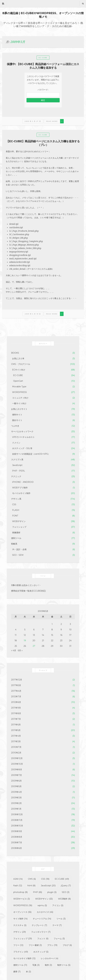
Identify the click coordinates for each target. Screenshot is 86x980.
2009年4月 (17, 792)
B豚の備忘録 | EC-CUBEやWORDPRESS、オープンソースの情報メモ (43, 15)
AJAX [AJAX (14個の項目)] (18, 879)
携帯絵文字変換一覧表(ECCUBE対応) (28, 591)
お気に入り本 (18, 358)
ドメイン (16, 443)
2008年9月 (17, 831)
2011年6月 (16, 725)
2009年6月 (16, 781)
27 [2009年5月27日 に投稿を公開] (34, 646)
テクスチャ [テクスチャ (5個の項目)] (20, 925)
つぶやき (15, 426)
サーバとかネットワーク (22, 431)
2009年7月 (17, 775)
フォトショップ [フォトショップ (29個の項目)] (23, 939)
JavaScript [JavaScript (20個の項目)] (48, 886)
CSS (14, 504)
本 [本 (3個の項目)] (28, 972)
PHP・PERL (19, 471)
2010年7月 (16, 747)
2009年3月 (16, 798)
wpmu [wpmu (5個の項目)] (42, 905)
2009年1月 (16, 809)
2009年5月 (16, 786)
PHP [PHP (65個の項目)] (37, 892)
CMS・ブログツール (21, 364)
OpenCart (18, 381)
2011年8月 (16, 713)
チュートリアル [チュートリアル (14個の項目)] (42, 919)
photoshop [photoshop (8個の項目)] (20, 892)
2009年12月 (17, 758)
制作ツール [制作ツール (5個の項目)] (64, 965)
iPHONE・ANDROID (23, 482)
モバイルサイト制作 (21, 493)
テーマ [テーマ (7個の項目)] (57, 925)
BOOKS (15, 353)
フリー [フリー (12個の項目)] (18, 945)
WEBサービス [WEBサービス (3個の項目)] (22, 899)
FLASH (16, 510)
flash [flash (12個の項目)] (18, 886)
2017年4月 (16, 691)
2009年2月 (16, 803)
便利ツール (16, 538)
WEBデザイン (19, 521)
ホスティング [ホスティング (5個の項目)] (41, 952)
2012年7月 (16, 697)
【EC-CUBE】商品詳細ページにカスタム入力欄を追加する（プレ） (43, 143)
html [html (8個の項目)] (31, 886)
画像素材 (16, 533)
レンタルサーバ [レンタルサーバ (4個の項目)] (50, 958)
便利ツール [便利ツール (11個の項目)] (20, 965)
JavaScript (17, 465)
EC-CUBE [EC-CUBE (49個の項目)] (62, 879)
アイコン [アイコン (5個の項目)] (58, 905)
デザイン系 (16, 499)
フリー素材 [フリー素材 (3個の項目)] (35, 945)
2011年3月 (16, 741)
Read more (52, 121)
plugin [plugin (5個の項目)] (52, 892)
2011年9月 (16, 708)
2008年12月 (17, 814)
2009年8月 (17, 770)
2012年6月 (16, 702)
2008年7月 (17, 843)
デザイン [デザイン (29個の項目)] (20, 932)
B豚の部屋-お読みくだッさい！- (26, 585)
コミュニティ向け (20, 398)
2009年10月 (17, 764)
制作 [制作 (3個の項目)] (48, 965)
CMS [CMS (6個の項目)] (32, 879)
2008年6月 (17, 848)
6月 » (20, 650)
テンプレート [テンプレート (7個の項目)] (39, 925)
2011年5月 (16, 730)
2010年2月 (16, 753)
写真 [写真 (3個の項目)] (36, 965)
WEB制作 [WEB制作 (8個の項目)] (64, 899)
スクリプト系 (17, 460)
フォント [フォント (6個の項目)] (43, 939)
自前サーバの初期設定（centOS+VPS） (31, 454)
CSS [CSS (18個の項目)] (45, 879)
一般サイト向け (19, 403)
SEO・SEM (18, 555)
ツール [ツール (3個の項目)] (61, 919)
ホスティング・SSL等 (22, 448)
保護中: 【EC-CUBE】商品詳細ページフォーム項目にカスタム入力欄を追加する (43, 66)
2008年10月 (17, 826)
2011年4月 (16, 736)
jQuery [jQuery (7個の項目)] (66, 886)
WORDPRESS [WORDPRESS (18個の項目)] (23, 905)
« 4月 (14, 650)
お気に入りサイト (19, 409)
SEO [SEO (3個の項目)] (66, 892)
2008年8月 (17, 837)
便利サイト (17, 415)
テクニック (16, 476)
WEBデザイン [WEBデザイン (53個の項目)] (44, 899)
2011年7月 (16, 719)
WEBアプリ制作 (20, 488)
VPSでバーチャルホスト (23, 437)
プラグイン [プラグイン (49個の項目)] (21, 952)
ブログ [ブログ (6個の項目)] (67, 945)
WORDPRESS (19, 392)
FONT (15, 516)
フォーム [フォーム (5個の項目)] (59, 939)
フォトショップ (19, 527)
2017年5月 (16, 685)
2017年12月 (17, 680)
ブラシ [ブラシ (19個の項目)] (52, 945)
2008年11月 (17, 820)
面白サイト (17, 420)
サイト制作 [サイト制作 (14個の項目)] (20, 919)
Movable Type (19, 387)
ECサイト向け (19, 370)
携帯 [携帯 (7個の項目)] (17, 972)
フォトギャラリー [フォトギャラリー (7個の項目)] (41, 932)
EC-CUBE (43, 58)
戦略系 (14, 544)
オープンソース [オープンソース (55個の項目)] (22, 912)
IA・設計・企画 (19, 549)
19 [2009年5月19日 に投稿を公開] (25, 641)
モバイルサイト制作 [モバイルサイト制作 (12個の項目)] (24, 958)
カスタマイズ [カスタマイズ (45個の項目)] (45, 912)
